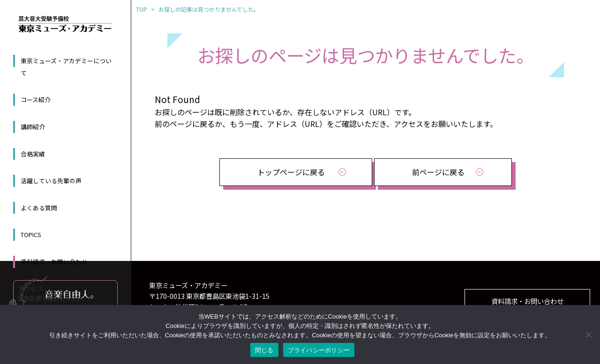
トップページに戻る (291, 172)
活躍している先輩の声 (51, 181)
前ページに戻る (438, 172)
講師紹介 (33, 127)
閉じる (264, 350)
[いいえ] (588, 334)
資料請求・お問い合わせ (54, 262)
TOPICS (31, 234)
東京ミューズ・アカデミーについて (66, 67)
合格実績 (33, 154)
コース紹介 (36, 100)
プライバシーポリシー (319, 350)
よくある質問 (39, 208)
